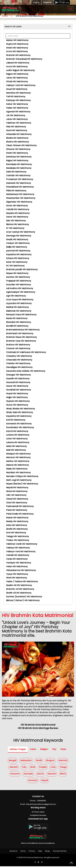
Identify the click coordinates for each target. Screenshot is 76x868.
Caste (33, 751)
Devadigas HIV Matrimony (19, 367)
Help (40, 853)
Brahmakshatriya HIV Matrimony (23, 330)
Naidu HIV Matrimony (17, 469)
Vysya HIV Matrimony (17, 574)
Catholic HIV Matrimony (18, 175)
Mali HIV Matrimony (16, 450)
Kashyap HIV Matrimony (18, 100)
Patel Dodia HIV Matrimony (20, 514)
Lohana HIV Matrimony (18, 435)
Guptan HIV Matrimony (18, 401)
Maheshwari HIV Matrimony (20, 194)
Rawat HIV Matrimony (17, 518)
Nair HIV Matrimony (16, 221)
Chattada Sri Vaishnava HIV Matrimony (26, 352)
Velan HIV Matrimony (17, 566)
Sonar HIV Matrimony (17, 206)
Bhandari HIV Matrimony (19, 322)
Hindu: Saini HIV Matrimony (20, 412)
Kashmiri (63, 762)
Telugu (63, 769)
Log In (36, 2)
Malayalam (26, 762)
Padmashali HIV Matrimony (20, 506)
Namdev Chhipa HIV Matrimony (22, 476)
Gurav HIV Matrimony (17, 405)
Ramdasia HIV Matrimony (19, 164)
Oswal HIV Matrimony (17, 499)
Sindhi (39, 762)
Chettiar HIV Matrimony (18, 363)
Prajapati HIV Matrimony (19, 281)
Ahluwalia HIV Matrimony (19, 134)
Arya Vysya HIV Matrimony (20, 300)
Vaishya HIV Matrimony (18, 548)
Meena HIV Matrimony (18, 465)
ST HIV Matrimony (15, 228)
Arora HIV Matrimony (17, 51)
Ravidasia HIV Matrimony (19, 168)
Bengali (12, 762)
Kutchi (40, 775)
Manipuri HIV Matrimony (18, 454)
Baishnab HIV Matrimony (19, 311)
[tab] (38, 27)
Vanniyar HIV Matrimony (19, 563)
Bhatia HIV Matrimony (17, 138)
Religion (44, 751)
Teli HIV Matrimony (16, 97)
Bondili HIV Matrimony (17, 326)
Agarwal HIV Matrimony (18, 112)
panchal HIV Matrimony (18, 251)
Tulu (24, 769)
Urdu (53, 769)
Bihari (63, 775)
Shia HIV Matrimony (16, 127)
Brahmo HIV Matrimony (18, 345)
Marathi (14, 769)
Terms (23, 853)
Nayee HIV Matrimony (17, 273)
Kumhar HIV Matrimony (18, 277)
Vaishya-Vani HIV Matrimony (21, 85)
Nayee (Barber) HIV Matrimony (22, 484)
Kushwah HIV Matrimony (19, 183)
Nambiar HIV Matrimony (18, 473)
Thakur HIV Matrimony (18, 540)
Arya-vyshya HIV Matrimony (21, 232)
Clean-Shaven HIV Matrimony (21, 145)
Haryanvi (15, 775)
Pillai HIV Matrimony (16, 191)
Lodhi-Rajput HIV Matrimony (20, 70)
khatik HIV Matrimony (17, 239)
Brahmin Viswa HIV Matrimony (22, 337)
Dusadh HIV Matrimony (18, 379)
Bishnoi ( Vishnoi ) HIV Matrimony (23, 600)
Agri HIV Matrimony (16, 296)
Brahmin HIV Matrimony (18, 55)
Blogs (47, 853)
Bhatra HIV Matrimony (18, 142)
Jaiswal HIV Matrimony (18, 63)
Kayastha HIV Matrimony (19, 254)
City (54, 751)
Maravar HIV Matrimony (18, 457)
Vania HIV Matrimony (17, 559)
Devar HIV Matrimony (17, 217)
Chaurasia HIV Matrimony (19, 360)
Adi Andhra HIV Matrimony (20, 288)
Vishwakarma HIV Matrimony (21, 570)
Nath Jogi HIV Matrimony (19, 480)
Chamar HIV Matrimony (18, 348)
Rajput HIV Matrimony (17, 74)
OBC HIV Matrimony (16, 495)
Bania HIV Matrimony (17, 318)
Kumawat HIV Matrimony (19, 424)
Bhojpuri (50, 762)
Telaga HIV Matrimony (18, 536)
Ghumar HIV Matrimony (18, 149)
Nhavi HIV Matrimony (17, 491)
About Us (13, 853)
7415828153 (41, 802)
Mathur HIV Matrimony (18, 461)
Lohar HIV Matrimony (17, 439)
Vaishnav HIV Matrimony (19, 123)
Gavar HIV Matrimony (17, 386)
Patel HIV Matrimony (17, 510)
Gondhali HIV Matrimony (19, 390)
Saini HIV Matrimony (16, 172)
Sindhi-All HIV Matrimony (19, 593)
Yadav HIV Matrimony (17, 108)
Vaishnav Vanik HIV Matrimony (22, 544)
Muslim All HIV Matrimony (19, 585)
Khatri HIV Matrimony (17, 48)
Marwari (52, 775)
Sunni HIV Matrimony (17, 130)
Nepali (45, 782)
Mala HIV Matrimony (16, 446)
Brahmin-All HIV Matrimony (20, 589)
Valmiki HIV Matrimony (18, 209)
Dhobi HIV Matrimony (17, 82)
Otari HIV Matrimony (17, 503)
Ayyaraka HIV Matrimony (19, 303)
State (63, 751)
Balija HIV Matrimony (17, 247)
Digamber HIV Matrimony (19, 202)
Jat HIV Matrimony (16, 115)
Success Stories (60, 853)
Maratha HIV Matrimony (18, 93)
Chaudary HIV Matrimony (19, 356)
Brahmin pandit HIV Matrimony (22, 269)
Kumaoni (33, 782)
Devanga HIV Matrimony (19, 236)
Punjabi (43, 769)
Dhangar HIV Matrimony (19, 375)
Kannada (28, 775)
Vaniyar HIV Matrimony (18, 243)
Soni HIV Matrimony (16, 533)
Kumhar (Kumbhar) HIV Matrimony (24, 597)
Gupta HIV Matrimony (17, 44)
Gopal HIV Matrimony (17, 394)
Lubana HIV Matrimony (18, 442)
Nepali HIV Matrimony (17, 488)
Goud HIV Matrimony (17, 89)
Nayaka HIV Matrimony (18, 213)
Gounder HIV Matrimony (19, 285)
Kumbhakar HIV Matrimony (20, 427)
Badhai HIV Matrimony (17, 307)
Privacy (32, 853)
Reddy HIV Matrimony (17, 521)
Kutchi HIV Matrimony (17, 431)
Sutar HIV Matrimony (17, 262)
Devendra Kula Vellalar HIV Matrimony (26, 371)
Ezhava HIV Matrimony (18, 258)
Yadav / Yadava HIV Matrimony (22, 581)
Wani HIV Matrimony (17, 578)
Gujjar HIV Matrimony (17, 397)
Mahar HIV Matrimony (17, 40)
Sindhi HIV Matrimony (17, 529)
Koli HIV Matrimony (16, 420)
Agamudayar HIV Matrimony (21, 292)
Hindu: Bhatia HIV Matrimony (21, 409)
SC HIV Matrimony (15, 266)
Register (48, 2)
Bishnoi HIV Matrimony (18, 224)
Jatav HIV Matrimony (17, 78)
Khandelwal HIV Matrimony (20, 187)
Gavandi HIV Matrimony (18, 382)
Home (5, 16)
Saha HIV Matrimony (17, 525)
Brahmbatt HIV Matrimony (20, 333)
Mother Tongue (18, 751)
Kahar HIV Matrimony (17, 104)
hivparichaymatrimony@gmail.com (41, 806)
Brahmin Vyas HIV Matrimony (21, 341)
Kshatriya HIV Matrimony (19, 157)
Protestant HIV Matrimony (20, 179)
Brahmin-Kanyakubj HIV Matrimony (24, 59)
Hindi (33, 769)
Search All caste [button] (13, 27)
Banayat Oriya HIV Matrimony (21, 315)
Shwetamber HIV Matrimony (21, 198)
